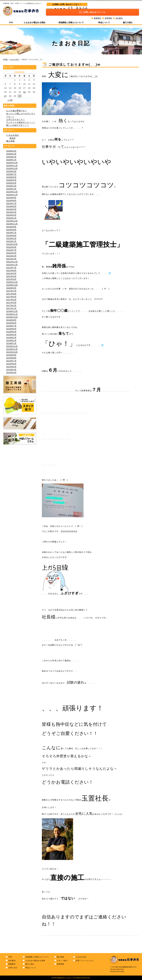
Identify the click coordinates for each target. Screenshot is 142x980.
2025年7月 (11, 174)
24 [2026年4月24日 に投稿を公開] (24, 92)
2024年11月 (12, 195)
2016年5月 (11, 332)
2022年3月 (11, 259)
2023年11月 (12, 224)
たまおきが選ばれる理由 (35, 21)
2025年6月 (11, 177)
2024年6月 (11, 206)
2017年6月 (11, 294)
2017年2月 (11, 305)
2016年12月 (12, 311)
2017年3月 (11, 303)
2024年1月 (11, 218)
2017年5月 (11, 297)
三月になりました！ (16, 119)
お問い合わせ (117, 6)
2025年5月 (11, 180)
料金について (104, 21)
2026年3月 (11, 154)
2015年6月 (11, 364)
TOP (11, 21)
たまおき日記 (14, 59)
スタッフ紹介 (62, 961)
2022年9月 (11, 247)
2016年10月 (12, 317)
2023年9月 (11, 227)
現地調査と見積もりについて (71, 21)
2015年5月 (11, 367)
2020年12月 (12, 282)
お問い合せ (13, 968)
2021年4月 (11, 276)
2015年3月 (11, 373)
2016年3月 (11, 338)
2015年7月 (11, 361)
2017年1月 (11, 308)
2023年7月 (11, 233)
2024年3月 (11, 215)
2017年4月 (11, 300)
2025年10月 (12, 168)
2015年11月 (12, 349)
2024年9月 (11, 198)
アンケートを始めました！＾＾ (21, 122)
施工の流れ (128, 21)
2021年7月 (11, 268)
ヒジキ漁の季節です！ (17, 111)
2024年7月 (11, 203)
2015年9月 (11, 355)
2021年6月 (11, 271)
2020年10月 (12, 285)
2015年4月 (11, 370)
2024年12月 (12, 192)
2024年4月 (11, 212)
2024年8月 (11, 201)
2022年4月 (11, 256)
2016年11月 (12, 314)
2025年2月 (11, 186)
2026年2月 (11, 157)
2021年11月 (12, 265)
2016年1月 (11, 343)
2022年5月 (11, 253)
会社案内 (119, 12)
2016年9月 (11, 320)
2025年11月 (12, 166)
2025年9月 (11, 171)
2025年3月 (11, 183)
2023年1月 (11, 241)
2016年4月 (11, 335)
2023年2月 (11, 238)
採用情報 (108, 12)
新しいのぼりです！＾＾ (18, 125)
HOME (5, 59)
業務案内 (97, 12)
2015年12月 (12, 346)
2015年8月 (11, 358)
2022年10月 (12, 244)
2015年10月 (12, 352)
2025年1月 (11, 189)
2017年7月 (11, 291)
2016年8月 (11, 323)
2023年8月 (11, 230)
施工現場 (10, 141)
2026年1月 (11, 160)
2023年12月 (12, 221)
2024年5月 (11, 209)
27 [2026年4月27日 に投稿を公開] (5, 96)
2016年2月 (11, 340)
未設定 (13, 138)
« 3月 (10, 100)
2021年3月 (11, 279)
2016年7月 (11, 326)
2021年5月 (11, 273)
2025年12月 (12, 163)
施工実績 (60, 957)
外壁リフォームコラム (85, 961)
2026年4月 (11, 151)
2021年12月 (12, 262)
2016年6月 (11, 329)
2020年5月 (11, 288)
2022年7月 (11, 250)
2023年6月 (11, 236)
